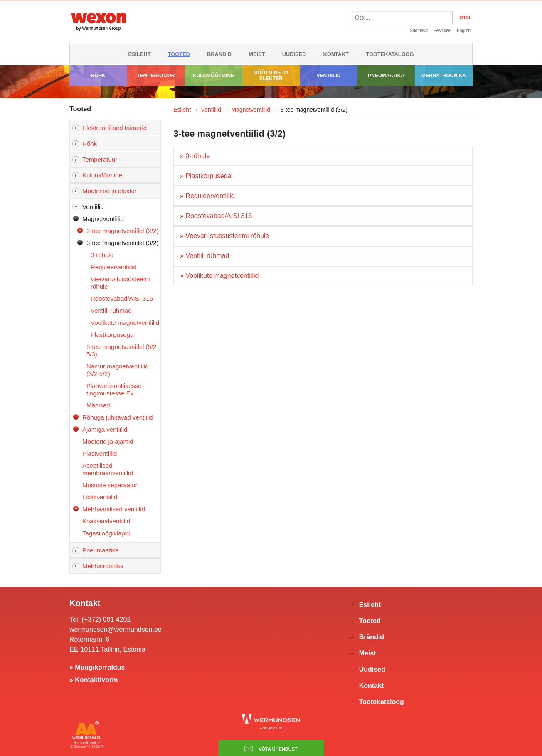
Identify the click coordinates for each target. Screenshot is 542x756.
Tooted (179, 54)
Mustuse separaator (110, 485)
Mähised (98, 405)
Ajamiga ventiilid (105, 429)
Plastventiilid (100, 453)
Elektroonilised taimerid (115, 128)
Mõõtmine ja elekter (271, 76)
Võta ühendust (271, 749)
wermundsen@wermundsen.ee (116, 630)
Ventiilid (329, 76)
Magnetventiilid (103, 219)
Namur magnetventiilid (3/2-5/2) (117, 370)
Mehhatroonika (444, 76)
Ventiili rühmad (111, 310)
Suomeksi (419, 31)
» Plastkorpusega (206, 176)
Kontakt (336, 54)
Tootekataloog (390, 54)
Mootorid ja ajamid (108, 441)
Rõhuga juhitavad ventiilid (118, 417)
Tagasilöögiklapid (106, 533)
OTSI (465, 17)
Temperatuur (156, 76)
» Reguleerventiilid (207, 196)
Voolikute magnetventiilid (125, 323)
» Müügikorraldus (97, 667)
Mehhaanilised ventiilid (114, 509)
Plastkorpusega (112, 335)
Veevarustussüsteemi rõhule (120, 283)
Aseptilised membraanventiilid (108, 469)
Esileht (139, 54)
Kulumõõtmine (213, 76)
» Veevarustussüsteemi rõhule (224, 236)
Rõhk (98, 76)
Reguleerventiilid (114, 267)
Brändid (219, 54)
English (464, 31)
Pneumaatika (386, 76)
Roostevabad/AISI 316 (122, 298)
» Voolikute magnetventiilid (219, 276)
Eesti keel (442, 31)
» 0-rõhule (195, 156)
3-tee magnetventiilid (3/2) (122, 243)
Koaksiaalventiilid (106, 521)
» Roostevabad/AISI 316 (216, 216)
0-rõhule (102, 255)
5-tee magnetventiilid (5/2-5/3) (122, 350)
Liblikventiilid (100, 497)
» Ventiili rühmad (204, 256)
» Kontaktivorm (94, 680)
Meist (257, 54)
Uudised (294, 54)
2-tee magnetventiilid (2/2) (122, 231)
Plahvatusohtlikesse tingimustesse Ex (114, 389)
